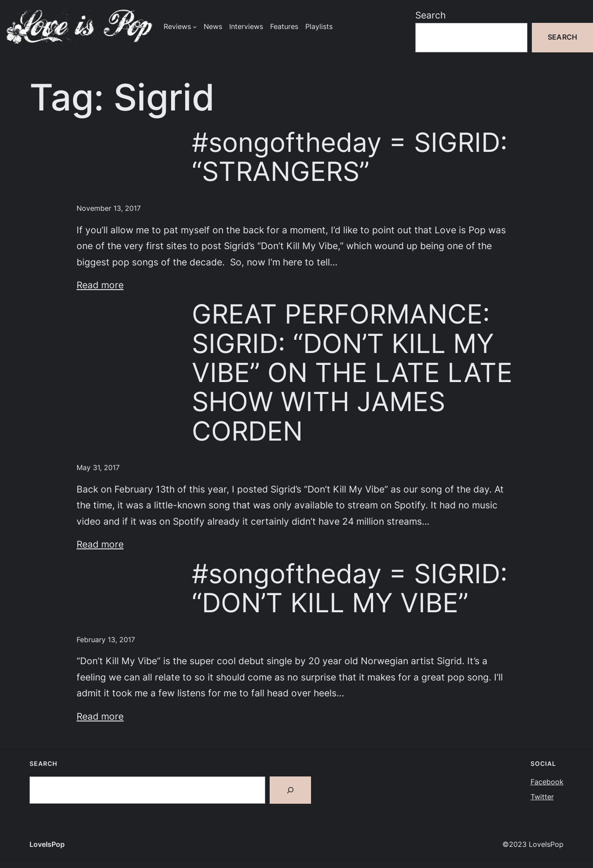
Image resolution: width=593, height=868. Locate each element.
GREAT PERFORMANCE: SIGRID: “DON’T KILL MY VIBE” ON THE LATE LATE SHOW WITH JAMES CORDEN (352, 373)
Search (430, 15)
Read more (100, 285)
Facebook (547, 782)
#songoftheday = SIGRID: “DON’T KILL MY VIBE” (350, 589)
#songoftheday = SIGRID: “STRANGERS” (350, 157)
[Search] (290, 790)
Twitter (542, 797)
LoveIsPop (47, 844)
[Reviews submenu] (195, 27)
